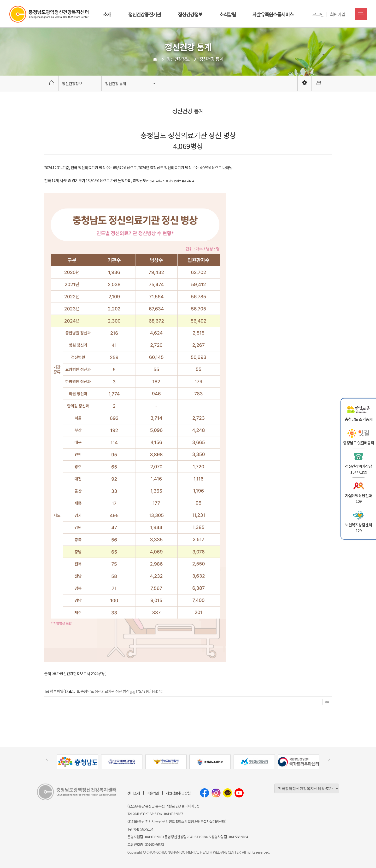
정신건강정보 (190, 14)
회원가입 (338, 14)
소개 (107, 14)
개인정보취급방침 (178, 793)
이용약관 (153, 793)
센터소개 (134, 793)
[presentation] (47, 759)
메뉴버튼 (361, 14)
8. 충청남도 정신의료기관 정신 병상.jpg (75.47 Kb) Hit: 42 (120, 691)
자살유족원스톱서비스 (273, 14)
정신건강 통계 (211, 59)
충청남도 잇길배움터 (359, 443)
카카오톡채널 (228, 793)
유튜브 (239, 793)
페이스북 (205, 793)
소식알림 (228, 14)
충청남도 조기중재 (359, 419)
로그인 (318, 14)
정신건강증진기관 (145, 14)
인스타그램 (216, 793)
